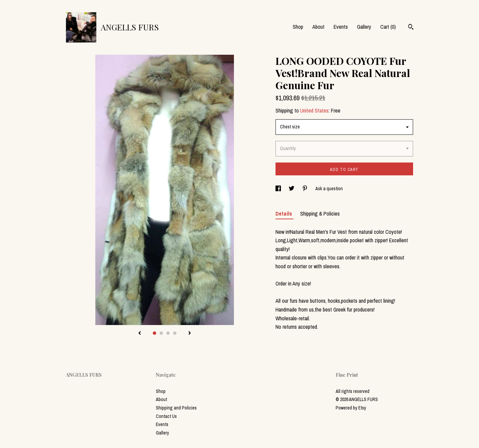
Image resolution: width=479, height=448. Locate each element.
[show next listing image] (190, 333)
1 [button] (154, 333)
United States (314, 110)
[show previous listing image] (140, 333)
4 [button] (175, 333)
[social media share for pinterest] (305, 189)
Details (284, 214)
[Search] (411, 28)
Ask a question (329, 189)
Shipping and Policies (176, 408)
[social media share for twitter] (292, 189)
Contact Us (166, 416)
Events (341, 27)
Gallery (364, 27)
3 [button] (168, 333)
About (318, 27)
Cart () (388, 27)
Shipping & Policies (320, 214)
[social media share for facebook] (279, 189)
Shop (298, 27)
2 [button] (161, 333)
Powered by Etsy (351, 408)
